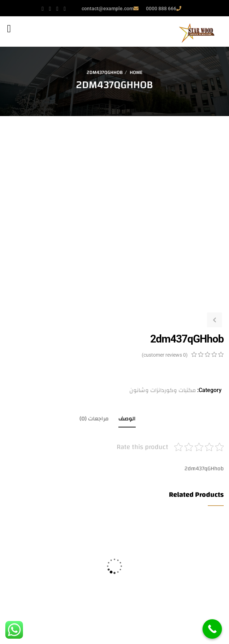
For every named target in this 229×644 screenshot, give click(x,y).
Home (136, 73)
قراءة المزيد (8, 616)
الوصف (127, 419)
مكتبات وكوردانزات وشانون (163, 390)
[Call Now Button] (212, 629)
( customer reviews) (165, 355)
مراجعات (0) (94, 419)
